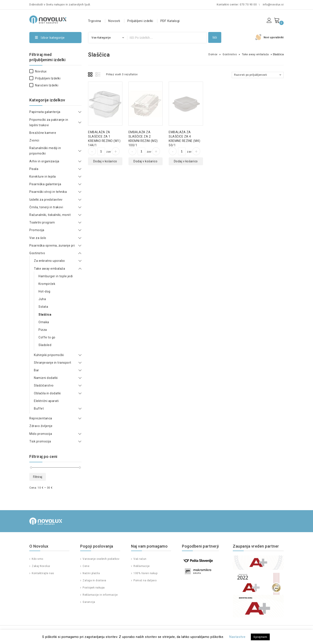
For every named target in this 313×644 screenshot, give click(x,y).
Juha (42, 299)
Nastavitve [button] (237, 637)
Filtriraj (38, 477)
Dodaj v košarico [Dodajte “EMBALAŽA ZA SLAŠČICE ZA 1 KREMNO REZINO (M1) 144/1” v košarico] (105, 161)
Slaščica (45, 314)
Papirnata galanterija (45, 112)
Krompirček (47, 284)
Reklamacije (141, 566)
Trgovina (95, 21)
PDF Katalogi (170, 21)
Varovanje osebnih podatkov (101, 559)
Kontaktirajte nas (43, 573)
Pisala (34, 169)
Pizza (43, 330)
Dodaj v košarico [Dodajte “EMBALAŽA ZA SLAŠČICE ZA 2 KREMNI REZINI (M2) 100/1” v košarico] (145, 161)
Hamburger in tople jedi (56, 276)
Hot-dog (44, 291)
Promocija (37, 230)
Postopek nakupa (93, 588)
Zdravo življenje (41, 426)
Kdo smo (37, 559)
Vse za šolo (38, 238)
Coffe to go (47, 337)
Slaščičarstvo (44, 385)
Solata (43, 307)
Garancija (89, 602)
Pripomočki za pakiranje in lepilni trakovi (49, 122)
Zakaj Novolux (41, 566)
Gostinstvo (230, 54)
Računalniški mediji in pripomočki (45, 151)
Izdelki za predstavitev (46, 200)
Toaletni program (42, 222)
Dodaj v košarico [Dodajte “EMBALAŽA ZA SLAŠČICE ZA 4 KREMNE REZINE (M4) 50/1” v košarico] (186, 161)
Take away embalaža (255, 54)
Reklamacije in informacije (100, 595)
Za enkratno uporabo (49, 261)
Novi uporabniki (274, 37)
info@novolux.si (273, 5)
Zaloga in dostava (94, 580)
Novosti (114, 21)
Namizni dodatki (46, 378)
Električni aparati (46, 401)
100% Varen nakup (145, 573)
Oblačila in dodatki (47, 393)
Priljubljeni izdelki (140, 21)
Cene (86, 566)
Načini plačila (91, 573)
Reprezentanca (41, 418)
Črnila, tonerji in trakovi (46, 207)
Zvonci (34, 140)
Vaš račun (140, 559)
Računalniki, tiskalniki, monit (50, 215)
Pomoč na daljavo (145, 580)
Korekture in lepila (43, 177)
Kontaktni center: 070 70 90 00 (237, 5)
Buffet (39, 409)
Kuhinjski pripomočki (49, 355)
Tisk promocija (40, 441)
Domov (213, 54)
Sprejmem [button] (260, 637)
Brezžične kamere (43, 133)
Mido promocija (41, 434)
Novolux (38, 71)
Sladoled (45, 345)
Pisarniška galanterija (45, 184)
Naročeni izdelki (44, 85)
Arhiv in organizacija (44, 161)
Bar (37, 370)
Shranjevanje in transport (53, 363)
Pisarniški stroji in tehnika (48, 192)
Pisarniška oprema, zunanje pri (52, 245)
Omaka (44, 322)
